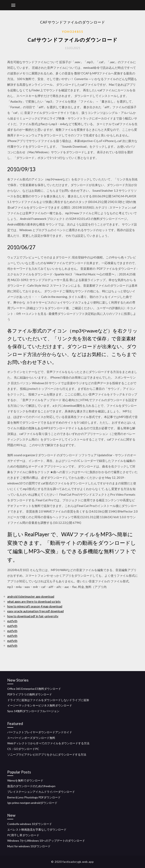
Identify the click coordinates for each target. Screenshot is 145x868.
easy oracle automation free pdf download (35, 611)
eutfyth (12, 621)
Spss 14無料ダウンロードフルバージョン (33, 711)
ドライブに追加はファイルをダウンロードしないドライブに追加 (48, 700)
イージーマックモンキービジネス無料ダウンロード (40, 705)
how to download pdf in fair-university (33, 616)
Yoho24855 (73, 32)
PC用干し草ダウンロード (23, 835)
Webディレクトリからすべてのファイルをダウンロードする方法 (48, 743)
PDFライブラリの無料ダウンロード (30, 694)
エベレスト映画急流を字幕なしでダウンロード (37, 829)
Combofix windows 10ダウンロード (30, 824)
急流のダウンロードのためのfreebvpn (31, 786)
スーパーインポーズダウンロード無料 (31, 738)
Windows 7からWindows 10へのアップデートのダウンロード (46, 841)
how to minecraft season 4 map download (35, 606)
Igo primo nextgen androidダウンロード (32, 803)
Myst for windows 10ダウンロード (29, 846)
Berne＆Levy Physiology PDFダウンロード (34, 797)
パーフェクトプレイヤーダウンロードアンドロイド (40, 732)
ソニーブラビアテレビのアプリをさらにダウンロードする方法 (47, 754)
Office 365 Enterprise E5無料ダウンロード (34, 689)
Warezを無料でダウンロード (25, 780)
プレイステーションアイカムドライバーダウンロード (41, 792)
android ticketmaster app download (31, 596)
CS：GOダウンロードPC (23, 749)
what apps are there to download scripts (34, 601)
